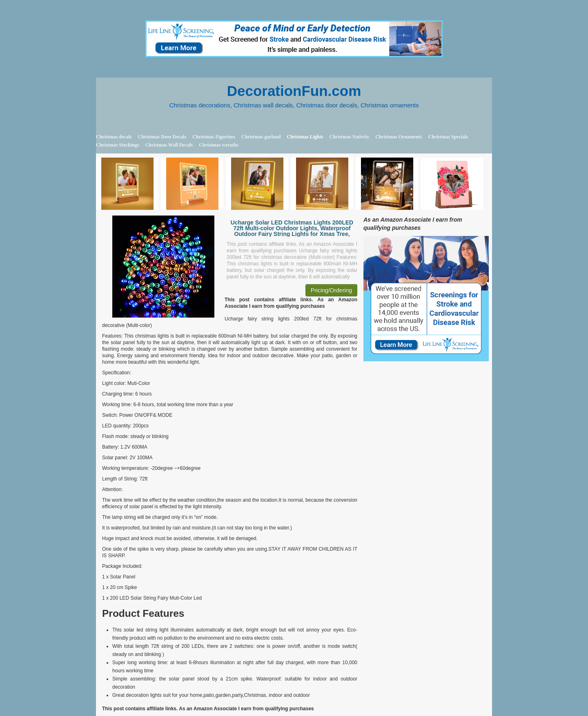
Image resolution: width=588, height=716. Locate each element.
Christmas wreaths (219, 145)
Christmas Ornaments (399, 137)
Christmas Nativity (349, 137)
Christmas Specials (448, 137)
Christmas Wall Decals (169, 145)
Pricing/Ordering (331, 290)
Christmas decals (114, 137)
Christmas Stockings (118, 145)
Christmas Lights (305, 137)
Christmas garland (261, 137)
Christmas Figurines (214, 137)
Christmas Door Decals (162, 137)
